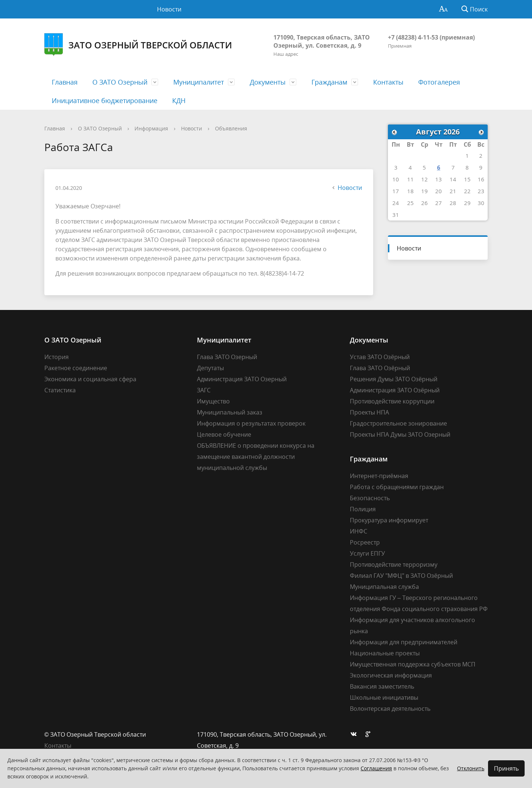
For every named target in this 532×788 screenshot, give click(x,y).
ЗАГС (204, 390)
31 (396, 215)
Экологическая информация (391, 675)
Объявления (231, 128)
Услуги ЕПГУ (367, 553)
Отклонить (471, 768)
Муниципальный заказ (230, 412)
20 (439, 191)
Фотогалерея (439, 82)
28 (453, 203)
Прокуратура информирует (389, 520)
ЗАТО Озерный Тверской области (138, 45)
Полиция (363, 509)
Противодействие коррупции (392, 401)
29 (467, 203)
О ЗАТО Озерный (120, 82)
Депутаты (210, 368)
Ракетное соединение (76, 368)
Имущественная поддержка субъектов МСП (413, 664)
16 (481, 179)
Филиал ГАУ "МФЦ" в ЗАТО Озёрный (401, 576)
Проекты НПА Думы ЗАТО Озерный (400, 434)
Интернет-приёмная (379, 476)
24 (396, 203)
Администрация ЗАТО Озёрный (395, 390)
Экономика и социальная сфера (90, 379)
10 (396, 179)
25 (410, 203)
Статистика (60, 390)
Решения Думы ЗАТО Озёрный (394, 379)
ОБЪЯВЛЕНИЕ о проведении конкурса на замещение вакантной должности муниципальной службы (256, 457)
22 (467, 191)
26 (424, 203)
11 (410, 179)
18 (410, 191)
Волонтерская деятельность (390, 709)
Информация (151, 128)
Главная (65, 82)
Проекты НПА (369, 412)
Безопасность (370, 498)
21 (453, 191)
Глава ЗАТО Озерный (227, 357)
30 (481, 203)
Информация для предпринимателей (404, 642)
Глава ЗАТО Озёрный (380, 368)
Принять (506, 768)
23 (481, 191)
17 (396, 191)
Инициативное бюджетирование (105, 100)
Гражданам (329, 82)
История (57, 357)
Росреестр (365, 542)
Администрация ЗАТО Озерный (242, 379)
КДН (179, 100)
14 (453, 179)
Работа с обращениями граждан (397, 487)
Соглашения (376, 768)
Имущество (213, 401)
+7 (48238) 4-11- (410, 37)
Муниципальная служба (384, 587)
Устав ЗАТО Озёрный (380, 357)
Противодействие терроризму (394, 564)
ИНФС (359, 531)
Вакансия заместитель (382, 686)
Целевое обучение (224, 434)
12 (424, 179)
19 (424, 191)
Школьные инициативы (384, 697)
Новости (169, 9)
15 (467, 179)
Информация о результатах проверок (251, 423)
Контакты (388, 82)
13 (439, 179)
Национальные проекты (385, 653)
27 (439, 203)
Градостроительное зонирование (398, 423)
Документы (268, 82)
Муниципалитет (199, 82)
